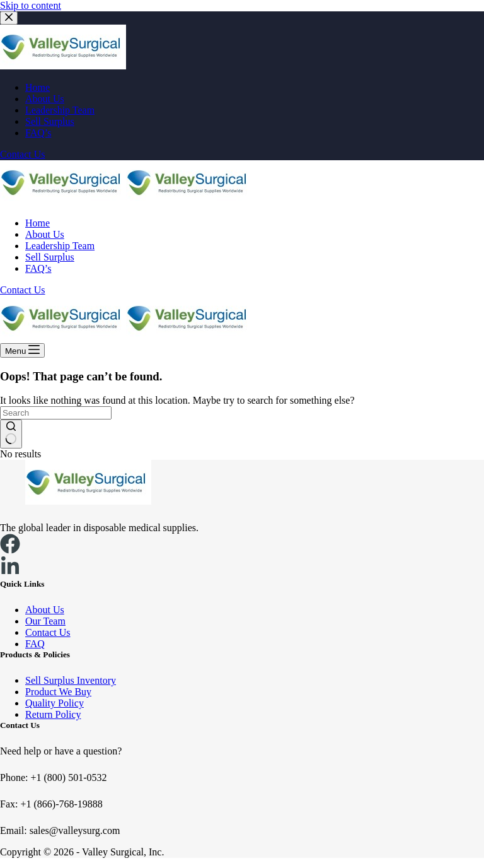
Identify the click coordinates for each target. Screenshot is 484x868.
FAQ (35, 644)
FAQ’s (38, 268)
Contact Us (23, 290)
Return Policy (53, 714)
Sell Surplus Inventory (71, 680)
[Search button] (11, 434)
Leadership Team (60, 246)
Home (37, 223)
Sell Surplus (50, 257)
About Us (45, 234)
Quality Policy (55, 703)
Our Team (45, 621)
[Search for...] (56, 413)
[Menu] (22, 350)
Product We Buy (58, 692)
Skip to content (31, 5)
